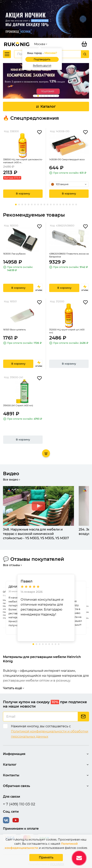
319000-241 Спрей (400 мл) (18, 405)
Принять (46, 857)
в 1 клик (39, 288)
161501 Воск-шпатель (14, 330)
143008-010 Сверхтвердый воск (67, 159)
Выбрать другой (42, 66)
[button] (35, 96)
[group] (46, 81)
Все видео (12, 480)
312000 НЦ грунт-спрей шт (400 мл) (67, 331)
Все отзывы (13, 565)
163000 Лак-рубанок (14, 254)
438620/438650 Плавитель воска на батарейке (69, 255)
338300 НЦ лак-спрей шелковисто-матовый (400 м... (23, 161)
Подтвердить (42, 59)
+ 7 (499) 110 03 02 (19, 804)
